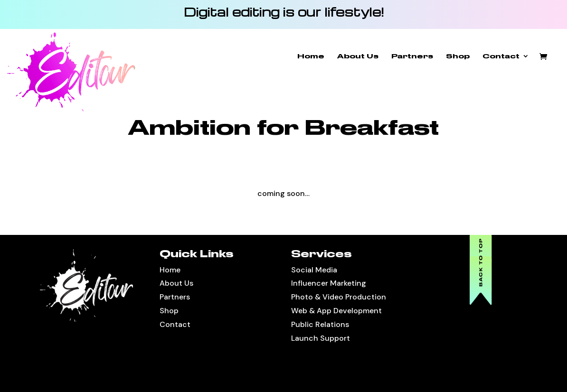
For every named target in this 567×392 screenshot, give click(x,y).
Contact (501, 56)
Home (311, 56)
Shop (458, 56)
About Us (358, 56)
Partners (412, 56)
